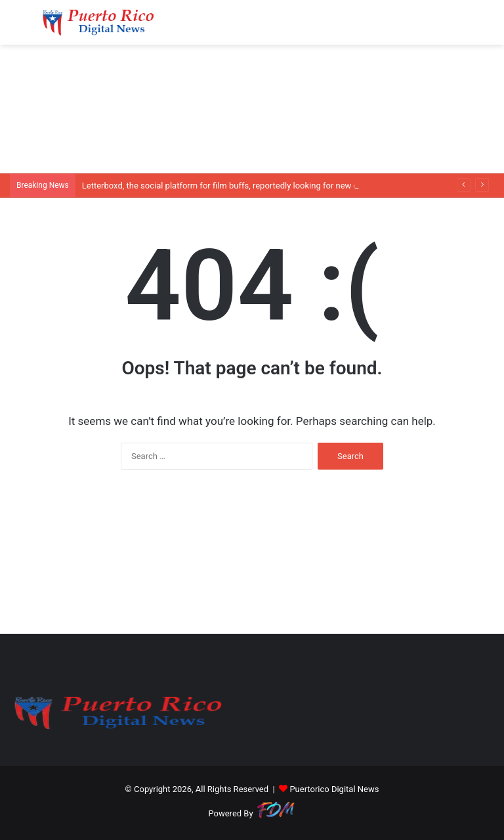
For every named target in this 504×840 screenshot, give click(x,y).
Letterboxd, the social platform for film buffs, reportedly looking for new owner (229, 186)
